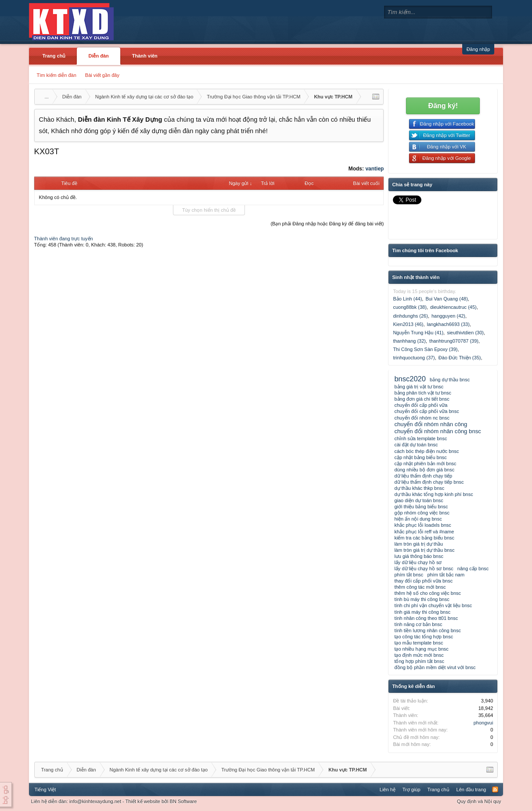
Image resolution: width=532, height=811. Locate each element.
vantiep (374, 169)
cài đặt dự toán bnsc (416, 445)
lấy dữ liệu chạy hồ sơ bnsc (424, 568)
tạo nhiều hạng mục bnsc (421, 649)
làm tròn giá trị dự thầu (419, 544)
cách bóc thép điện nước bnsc (426, 451)
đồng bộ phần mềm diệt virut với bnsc (435, 667)
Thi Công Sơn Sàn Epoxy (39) (425, 349)
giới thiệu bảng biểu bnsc (421, 507)
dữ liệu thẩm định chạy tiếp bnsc (429, 482)
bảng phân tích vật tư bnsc (423, 393)
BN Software (183, 801)
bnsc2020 (410, 379)
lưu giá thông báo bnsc (419, 556)
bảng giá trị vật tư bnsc (419, 387)
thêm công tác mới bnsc (420, 587)
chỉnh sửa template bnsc (421, 438)
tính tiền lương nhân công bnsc (427, 630)
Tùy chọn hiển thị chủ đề (209, 210)
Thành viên (145, 56)
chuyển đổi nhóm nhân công (431, 424)
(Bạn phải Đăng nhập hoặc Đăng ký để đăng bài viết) (327, 224)
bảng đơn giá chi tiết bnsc (422, 399)
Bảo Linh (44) (407, 299)
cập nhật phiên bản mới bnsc (425, 463)
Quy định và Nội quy (479, 801)
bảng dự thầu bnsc (450, 380)
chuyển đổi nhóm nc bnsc (422, 418)
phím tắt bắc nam (446, 575)
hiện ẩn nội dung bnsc (418, 519)
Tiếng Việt (45, 789)
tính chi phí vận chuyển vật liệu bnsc (433, 605)
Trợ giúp (412, 789)
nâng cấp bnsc (473, 568)
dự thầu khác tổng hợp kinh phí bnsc (433, 494)
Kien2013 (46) (408, 324)
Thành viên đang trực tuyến (64, 239)
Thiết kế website (143, 801)
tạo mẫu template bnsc (419, 643)
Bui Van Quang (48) (446, 299)
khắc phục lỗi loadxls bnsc (422, 525)
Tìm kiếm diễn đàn (57, 75)
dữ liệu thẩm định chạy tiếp (423, 476)
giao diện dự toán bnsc (419, 500)
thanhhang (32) (409, 341)
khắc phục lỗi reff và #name (424, 532)
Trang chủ (54, 56)
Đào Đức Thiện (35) (460, 358)
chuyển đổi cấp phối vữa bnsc (426, 411)
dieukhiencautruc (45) (453, 307)
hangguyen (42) (448, 316)
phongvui (483, 723)
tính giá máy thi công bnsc (422, 612)
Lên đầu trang (471, 789)
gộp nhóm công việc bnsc (422, 513)
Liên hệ (388, 789)
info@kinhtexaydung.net (95, 801)
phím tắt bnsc (409, 575)
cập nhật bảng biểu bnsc (420, 457)
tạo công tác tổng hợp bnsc (424, 637)
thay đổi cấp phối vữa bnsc (423, 581)
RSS (495, 789)
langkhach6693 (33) (448, 324)
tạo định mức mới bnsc (419, 655)
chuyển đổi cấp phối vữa (421, 405)
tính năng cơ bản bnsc (418, 624)
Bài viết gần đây (102, 75)
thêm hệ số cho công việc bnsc (428, 593)
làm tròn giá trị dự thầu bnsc (424, 550)
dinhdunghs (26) (410, 316)
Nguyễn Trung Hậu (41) (418, 333)
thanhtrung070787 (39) (454, 341)
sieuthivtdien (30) (465, 333)
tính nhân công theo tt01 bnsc (426, 618)
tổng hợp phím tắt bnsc (419, 661)
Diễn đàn (98, 56)
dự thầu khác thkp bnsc (419, 488)
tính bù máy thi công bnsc (422, 599)
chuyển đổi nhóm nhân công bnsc (438, 431)
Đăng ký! (443, 106)
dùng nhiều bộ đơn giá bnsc (424, 470)
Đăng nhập (478, 49)
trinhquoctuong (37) (414, 358)
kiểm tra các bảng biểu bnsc (424, 538)
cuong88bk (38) (410, 307)
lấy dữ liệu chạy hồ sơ (418, 562)
